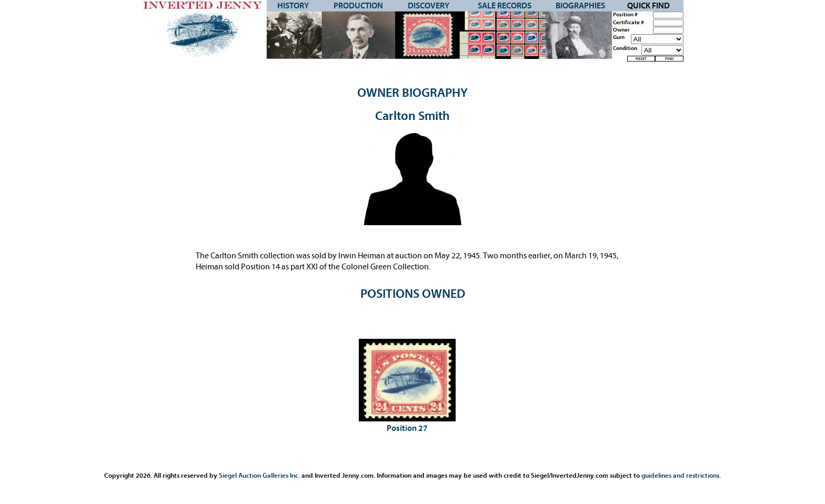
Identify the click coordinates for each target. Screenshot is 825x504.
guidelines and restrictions (680, 475)
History (293, 6)
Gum (619, 37)
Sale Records (505, 6)
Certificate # (628, 23)
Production (358, 6)
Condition (625, 48)
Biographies (580, 6)
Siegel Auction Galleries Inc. (259, 475)
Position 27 (407, 428)
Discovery (429, 6)
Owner (621, 30)
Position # (625, 15)
